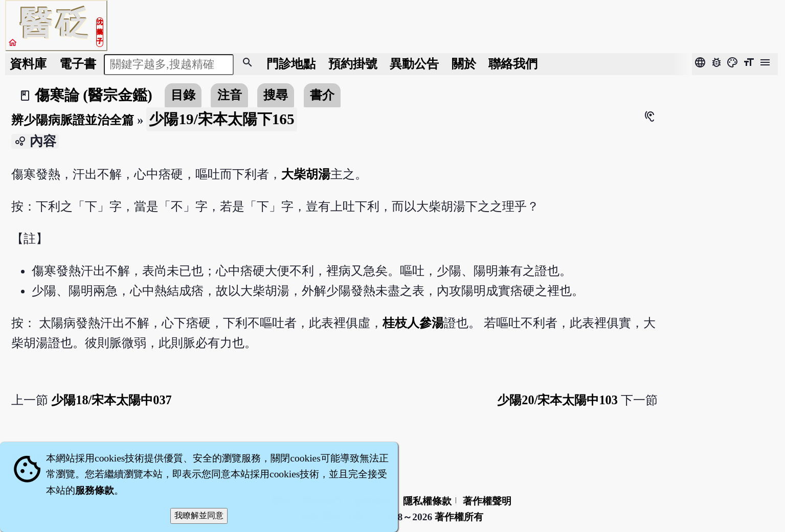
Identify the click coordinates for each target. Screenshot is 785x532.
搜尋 (276, 95)
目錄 (183, 95)
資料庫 (28, 64)
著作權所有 (459, 517)
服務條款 (95, 490)
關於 (464, 64)
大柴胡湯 (306, 174)
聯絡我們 (513, 64)
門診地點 (291, 64)
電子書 (78, 64)
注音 (230, 95)
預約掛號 (353, 64)
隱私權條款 (427, 501)
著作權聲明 (487, 501)
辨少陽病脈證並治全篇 (73, 120)
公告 (414, 64)
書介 (322, 95)
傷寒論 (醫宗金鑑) (94, 95)
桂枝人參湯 (413, 323)
